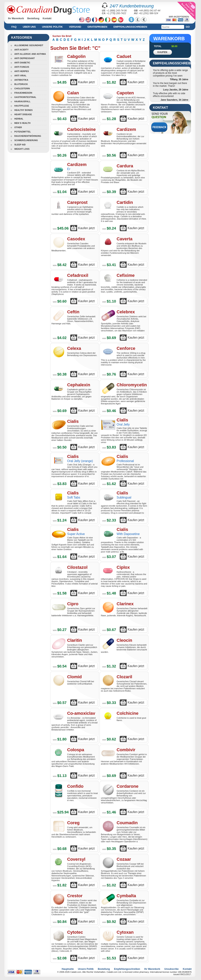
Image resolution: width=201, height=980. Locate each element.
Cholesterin (22, 88)
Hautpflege (22, 106)
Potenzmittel (23, 132)
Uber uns (29, 27)
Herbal (19, 119)
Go (188, 27)
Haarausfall (22, 101)
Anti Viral (20, 76)
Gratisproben (97, 27)
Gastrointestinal (25, 97)
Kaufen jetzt (86, 82)
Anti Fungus (22, 67)
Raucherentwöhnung (28, 136)
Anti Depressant (25, 58)
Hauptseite (68, 969)
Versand (75, 27)
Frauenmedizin (23, 93)
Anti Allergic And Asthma (30, 54)
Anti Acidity (21, 50)
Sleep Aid (20, 145)
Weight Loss (22, 149)
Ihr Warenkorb (16, 18)
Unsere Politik (52, 27)
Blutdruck (21, 84)
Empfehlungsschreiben (130, 27)
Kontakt (47, 18)
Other (18, 127)
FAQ (14, 27)
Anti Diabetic (22, 63)
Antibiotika (21, 80)
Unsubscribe (171, 969)
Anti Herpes (22, 71)
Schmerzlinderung (26, 140)
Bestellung (33, 18)
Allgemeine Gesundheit (29, 45)
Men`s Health (22, 123)
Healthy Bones (23, 110)
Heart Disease (23, 114)
